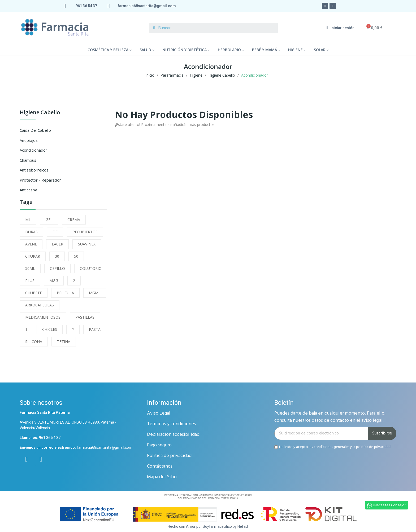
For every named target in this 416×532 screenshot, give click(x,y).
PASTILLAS (85, 317)
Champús (28, 160)
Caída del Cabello (35, 130)
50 (76, 256)
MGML (95, 293)
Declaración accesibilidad (173, 435)
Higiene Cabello (40, 113)
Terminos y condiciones (171, 424)
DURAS (31, 232)
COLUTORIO (91, 268)
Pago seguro (159, 445)
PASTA (95, 329)
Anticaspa (28, 190)
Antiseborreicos (34, 170)
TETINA (64, 342)
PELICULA (65, 293)
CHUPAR (33, 256)
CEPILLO (57, 268)
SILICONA (34, 342)
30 (57, 256)
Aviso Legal (159, 413)
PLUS (30, 281)
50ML (30, 268)
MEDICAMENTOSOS (43, 317)
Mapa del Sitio (162, 477)
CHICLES (50, 329)
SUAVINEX (87, 244)
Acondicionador (33, 150)
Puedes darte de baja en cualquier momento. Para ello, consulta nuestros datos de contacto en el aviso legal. (330, 417)
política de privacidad (373, 447)
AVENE (31, 244)
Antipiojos (29, 140)
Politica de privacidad (169, 456)
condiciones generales (331, 447)
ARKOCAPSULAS (40, 305)
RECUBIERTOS (85, 232)
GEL (49, 220)
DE (55, 232)
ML (28, 220)
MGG (54, 281)
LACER (57, 244)
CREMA (74, 220)
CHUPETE (34, 293)
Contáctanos (160, 466)
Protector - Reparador (40, 180)
